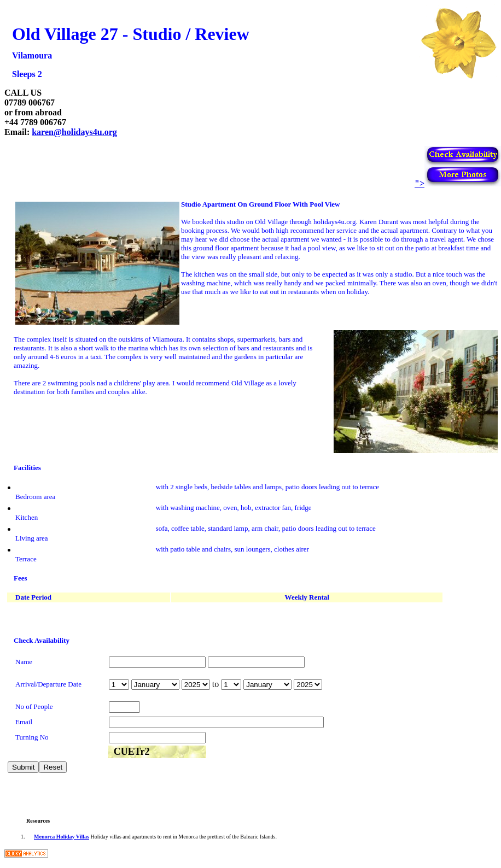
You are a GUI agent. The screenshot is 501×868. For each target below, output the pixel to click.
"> (458, 183)
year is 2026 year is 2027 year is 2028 (196, 685)
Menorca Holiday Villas (62, 837)
